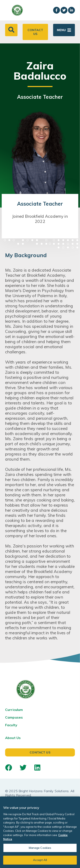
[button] (11, 30)
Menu (61, 30)
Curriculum (14, 710)
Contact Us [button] (35, 32)
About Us (13, 738)
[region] (40, 832)
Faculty (11, 725)
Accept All (40, 860)
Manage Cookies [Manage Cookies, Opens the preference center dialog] (40, 848)
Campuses (14, 717)
